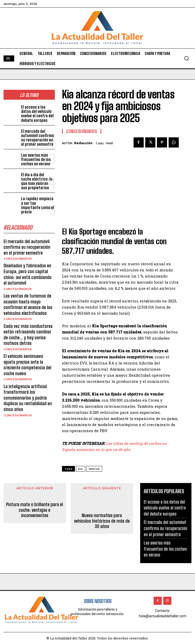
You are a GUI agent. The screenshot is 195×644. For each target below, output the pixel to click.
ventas (94, 469)
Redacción (83, 143)
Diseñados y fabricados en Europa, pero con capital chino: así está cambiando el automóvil (28, 266)
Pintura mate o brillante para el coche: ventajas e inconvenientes (35, 510)
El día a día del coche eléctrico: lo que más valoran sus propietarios (38, 179)
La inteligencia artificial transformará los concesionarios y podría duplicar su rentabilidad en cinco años (28, 385)
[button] (186, 58)
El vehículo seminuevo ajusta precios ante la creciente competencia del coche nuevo (27, 353)
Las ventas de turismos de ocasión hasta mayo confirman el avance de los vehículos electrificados (28, 295)
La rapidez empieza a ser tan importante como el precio (38, 201)
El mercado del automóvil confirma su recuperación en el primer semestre (37, 137)
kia (81, 469)
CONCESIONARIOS (17, 251)
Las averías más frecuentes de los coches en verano (35, 158)
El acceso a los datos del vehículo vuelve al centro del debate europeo (37, 113)
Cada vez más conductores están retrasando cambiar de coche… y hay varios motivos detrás (28, 324)
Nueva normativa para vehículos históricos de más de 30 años (102, 521)
